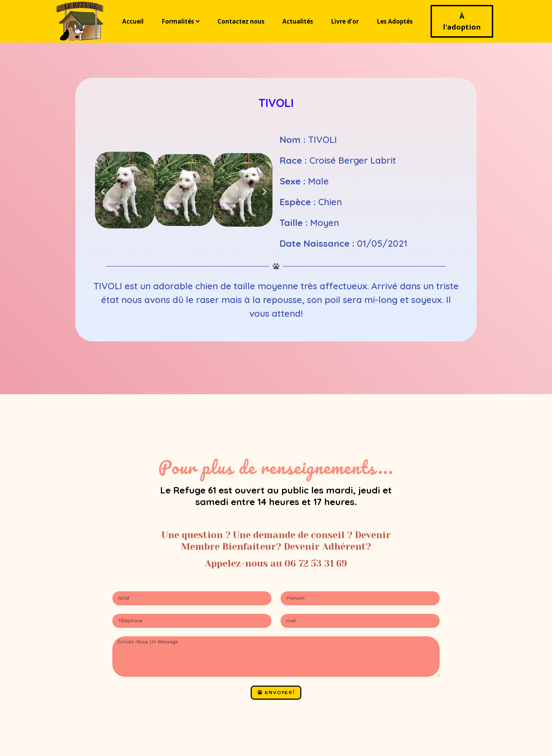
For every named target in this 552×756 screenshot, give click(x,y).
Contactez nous (241, 21)
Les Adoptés (395, 21)
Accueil (133, 21)
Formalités (181, 21)
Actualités (298, 21)
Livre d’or (345, 21)
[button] (103, 191)
